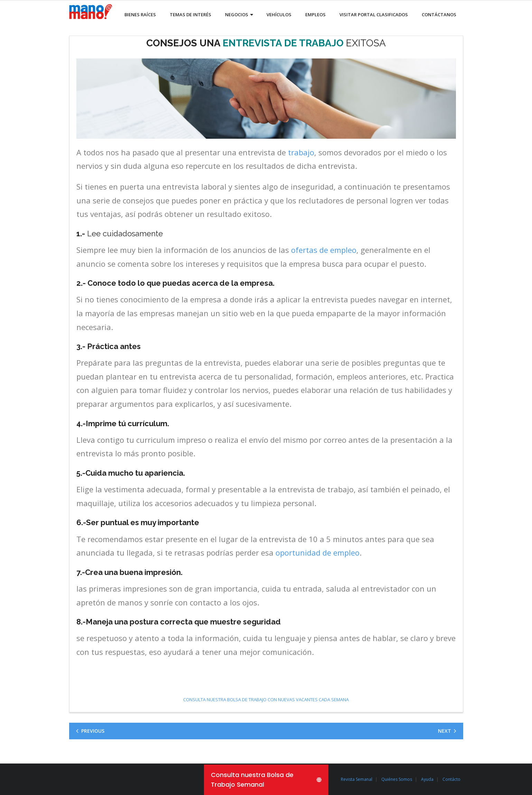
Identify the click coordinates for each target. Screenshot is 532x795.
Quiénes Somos (397, 779)
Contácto (451, 779)
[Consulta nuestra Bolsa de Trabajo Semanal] (266, 780)
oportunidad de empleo (318, 552)
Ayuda (427, 779)
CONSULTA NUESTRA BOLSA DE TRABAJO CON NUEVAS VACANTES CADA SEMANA (266, 700)
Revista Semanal (357, 779)
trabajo (301, 152)
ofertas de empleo (324, 250)
